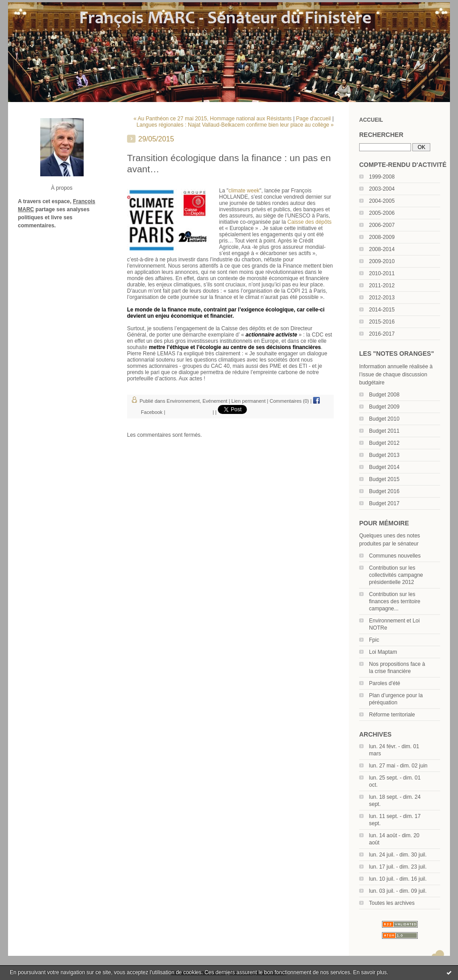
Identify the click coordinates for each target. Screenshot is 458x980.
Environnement (183, 401)
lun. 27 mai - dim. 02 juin (398, 766)
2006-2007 (382, 225)
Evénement (215, 401)
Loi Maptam (383, 652)
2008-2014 (382, 249)
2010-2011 (382, 273)
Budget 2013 (384, 455)
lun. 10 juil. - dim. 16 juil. (398, 879)
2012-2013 (382, 298)
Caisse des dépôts (310, 222)
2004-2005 (382, 201)
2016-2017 (382, 334)
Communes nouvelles (395, 556)
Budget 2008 (384, 395)
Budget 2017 (384, 503)
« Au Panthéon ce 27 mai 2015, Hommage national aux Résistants (213, 119)
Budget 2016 (384, 491)
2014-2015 (382, 310)
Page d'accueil (314, 119)
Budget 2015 (384, 479)
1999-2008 (382, 177)
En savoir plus (370, 972)
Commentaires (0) (289, 401)
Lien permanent (248, 401)
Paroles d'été (385, 683)
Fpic (374, 640)
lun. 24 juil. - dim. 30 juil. (398, 855)
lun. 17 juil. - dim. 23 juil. (398, 867)
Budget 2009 (384, 407)
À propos (62, 188)
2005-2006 (382, 213)
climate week (244, 191)
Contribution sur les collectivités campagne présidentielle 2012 (396, 575)
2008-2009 (382, 237)
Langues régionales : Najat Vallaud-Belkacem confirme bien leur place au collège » (235, 125)
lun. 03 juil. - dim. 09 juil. (398, 891)
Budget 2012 (384, 443)
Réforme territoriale (392, 715)
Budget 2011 (384, 431)
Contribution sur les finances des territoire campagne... (395, 601)
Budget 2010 (384, 419)
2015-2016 (382, 322)
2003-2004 (382, 189)
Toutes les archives (392, 903)
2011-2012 (382, 285)
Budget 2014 (384, 467)
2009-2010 (382, 261)
